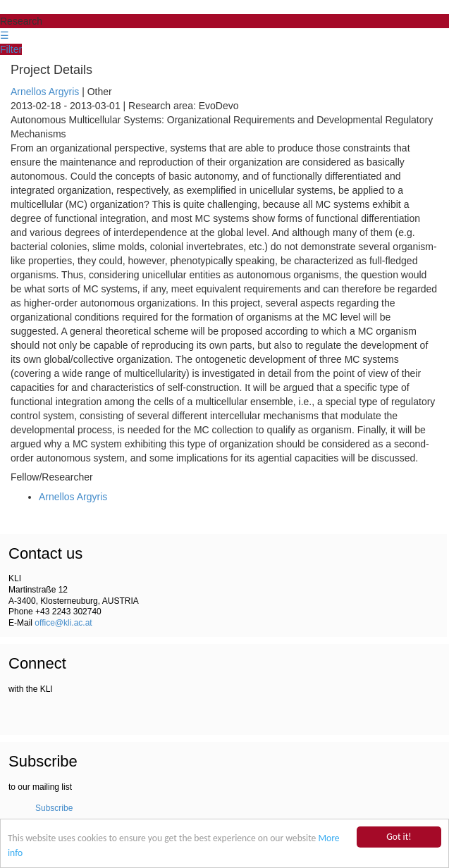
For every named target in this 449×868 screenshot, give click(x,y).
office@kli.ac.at (63, 623)
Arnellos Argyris (45, 92)
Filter (11, 49)
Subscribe (54, 808)
